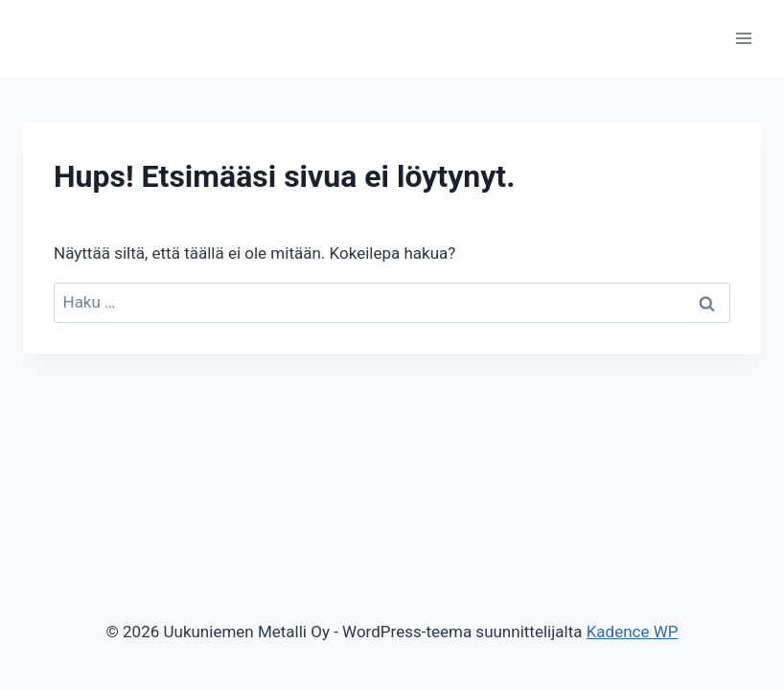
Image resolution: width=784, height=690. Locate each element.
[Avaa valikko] (743, 38)
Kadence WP (633, 632)
